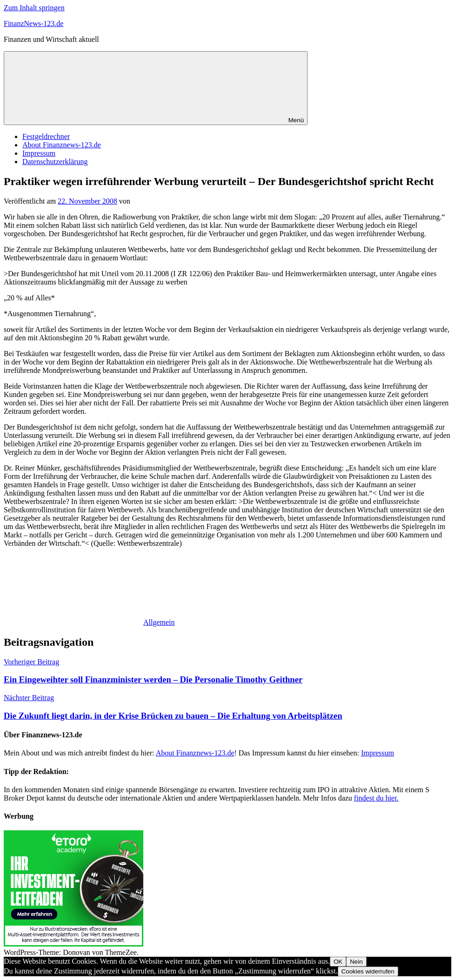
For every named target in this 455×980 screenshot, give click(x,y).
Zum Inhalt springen (34, 8)
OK (338, 962)
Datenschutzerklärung (55, 162)
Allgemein (159, 622)
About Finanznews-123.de (62, 145)
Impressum (39, 153)
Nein (356, 962)
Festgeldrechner (46, 136)
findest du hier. (376, 798)
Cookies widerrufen (368, 971)
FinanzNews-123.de (33, 23)
